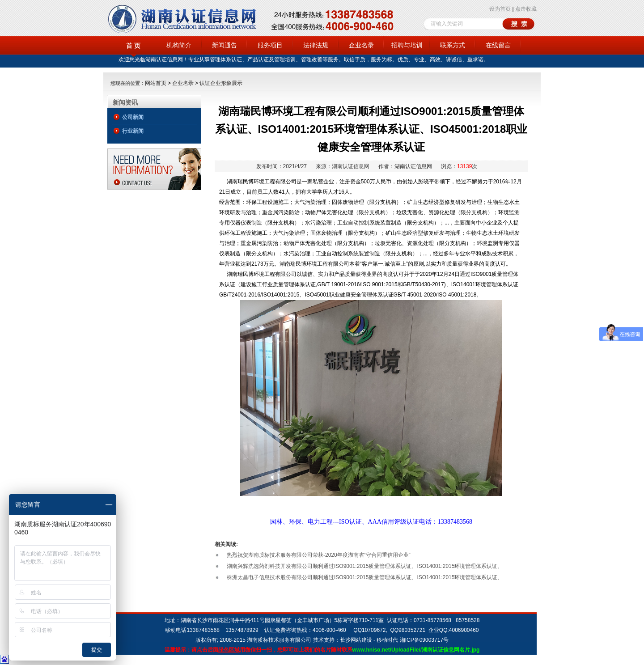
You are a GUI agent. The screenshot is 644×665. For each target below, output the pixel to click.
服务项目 (270, 45)
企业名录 (361, 45)
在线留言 (498, 45)
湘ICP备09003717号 (424, 640)
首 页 (133, 46)
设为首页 (500, 9)
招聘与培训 (407, 45)
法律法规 (316, 45)
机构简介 (179, 45)
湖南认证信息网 (351, 166)
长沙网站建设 (356, 640)
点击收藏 (526, 9)
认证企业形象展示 (221, 83)
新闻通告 (225, 45)
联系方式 (453, 45)
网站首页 (156, 83)
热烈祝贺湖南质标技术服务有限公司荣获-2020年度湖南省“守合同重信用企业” (319, 555)
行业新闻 (133, 131)
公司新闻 (133, 117)
